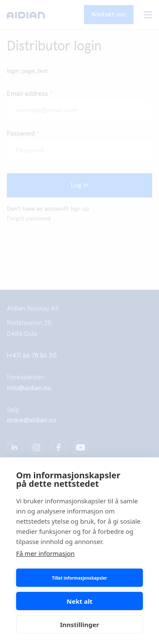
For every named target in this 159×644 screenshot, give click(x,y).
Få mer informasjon (45, 553)
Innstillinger (79, 625)
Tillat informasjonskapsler (79, 578)
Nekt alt (79, 601)
